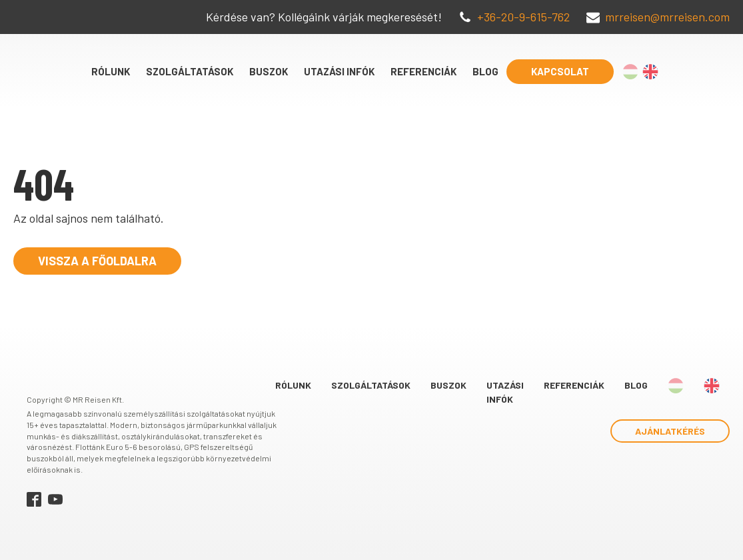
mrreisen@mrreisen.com (667, 17)
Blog (485, 71)
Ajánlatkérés (670, 431)
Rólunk (111, 71)
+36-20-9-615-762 (523, 17)
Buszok (269, 71)
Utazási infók (339, 71)
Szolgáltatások (190, 71)
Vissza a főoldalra (97, 261)
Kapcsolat (560, 71)
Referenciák (423, 71)
